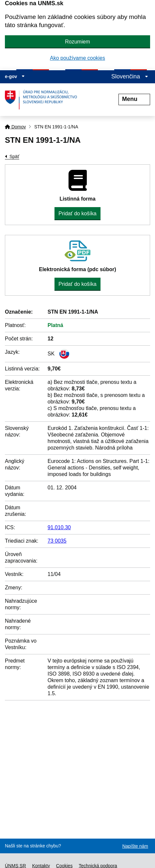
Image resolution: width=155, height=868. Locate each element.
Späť (14, 156)
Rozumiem (77, 42)
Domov (15, 127)
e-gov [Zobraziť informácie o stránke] (15, 76)
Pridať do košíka (77, 213)
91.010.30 (59, 527)
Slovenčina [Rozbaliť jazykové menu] (130, 76)
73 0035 (57, 541)
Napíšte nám (135, 846)
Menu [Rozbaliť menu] (134, 99)
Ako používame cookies (77, 58)
